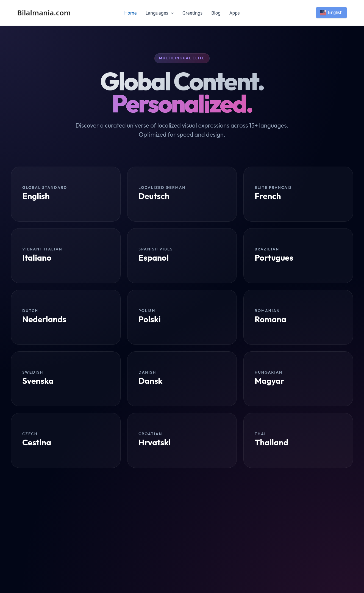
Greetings (192, 13)
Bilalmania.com (44, 13)
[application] (171, 13)
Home (130, 13)
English (331, 13)
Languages (160, 13)
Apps (235, 13)
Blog (216, 13)
